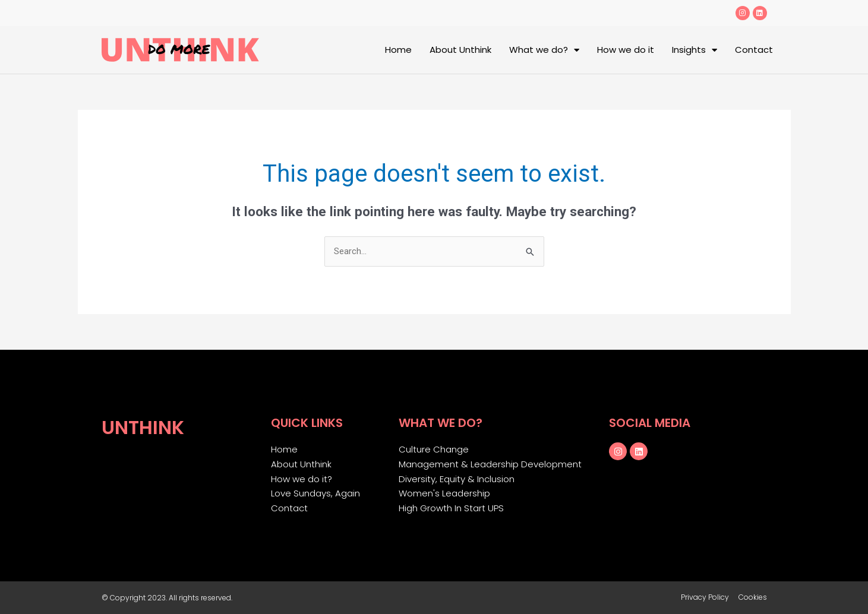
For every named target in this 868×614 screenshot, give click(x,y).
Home (398, 50)
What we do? (544, 50)
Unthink (143, 427)
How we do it (626, 50)
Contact (754, 50)
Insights (695, 50)
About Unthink (460, 50)
